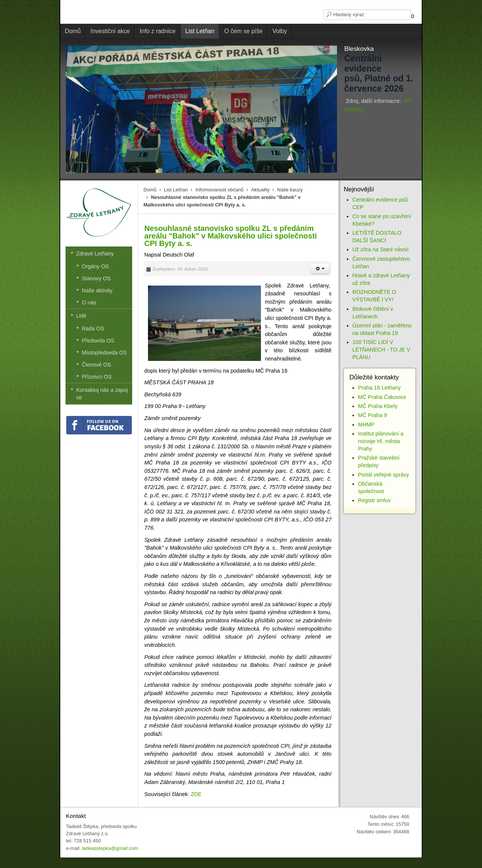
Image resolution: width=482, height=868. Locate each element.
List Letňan (176, 190)
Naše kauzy (290, 190)
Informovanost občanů (220, 190)
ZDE (196, 794)
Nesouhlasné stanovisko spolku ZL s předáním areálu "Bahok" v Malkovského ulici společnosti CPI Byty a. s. (230, 236)
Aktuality (260, 190)
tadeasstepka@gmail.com (110, 848)
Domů (150, 190)
